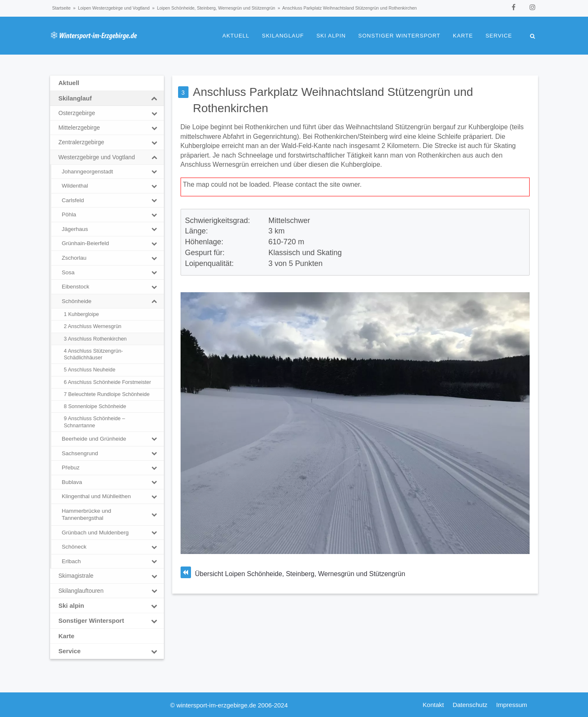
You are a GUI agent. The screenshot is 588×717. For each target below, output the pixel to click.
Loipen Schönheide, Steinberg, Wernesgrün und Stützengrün (216, 8)
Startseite (61, 8)
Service (499, 36)
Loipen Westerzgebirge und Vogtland (114, 8)
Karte (463, 36)
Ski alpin (331, 36)
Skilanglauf (283, 36)
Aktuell (236, 36)
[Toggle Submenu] (154, 98)
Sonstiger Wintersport (399, 36)
